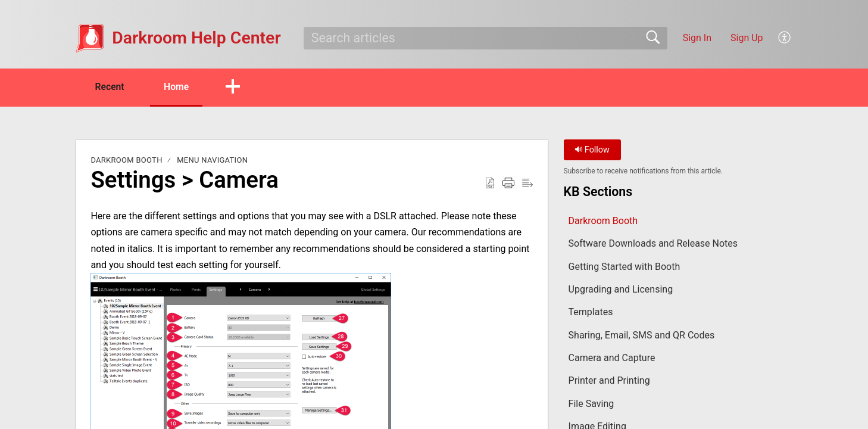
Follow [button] (592, 150)
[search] (485, 38)
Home (181, 87)
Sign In (697, 38)
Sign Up (747, 38)
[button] (785, 38)
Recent (111, 87)
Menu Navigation (212, 161)
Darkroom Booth (126, 161)
